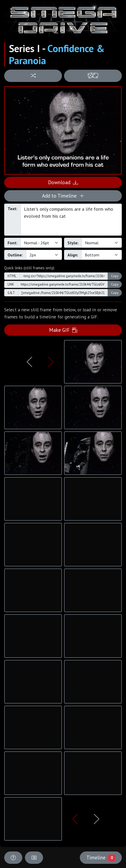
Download (63, 182)
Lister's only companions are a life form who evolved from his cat (71, 220)
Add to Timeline (63, 196)
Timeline (101, 857)
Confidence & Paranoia (57, 54)
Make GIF (63, 330)
